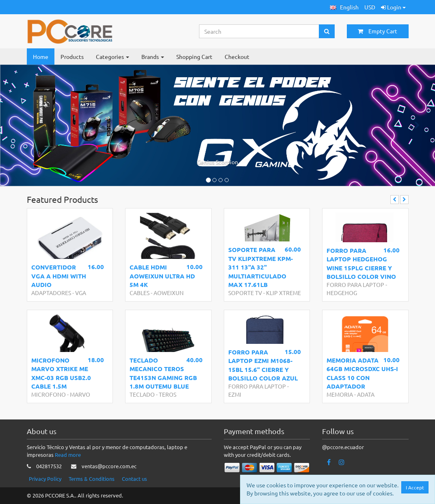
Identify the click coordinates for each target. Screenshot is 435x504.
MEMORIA (340, 394)
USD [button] (370, 7)
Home (41, 56)
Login (393, 7)
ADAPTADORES (51, 293)
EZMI (235, 394)
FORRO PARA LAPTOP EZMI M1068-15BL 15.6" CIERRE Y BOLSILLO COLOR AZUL (263, 365)
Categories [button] (113, 56)
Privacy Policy (45, 479)
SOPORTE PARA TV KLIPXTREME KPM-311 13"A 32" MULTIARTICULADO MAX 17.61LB (261, 267)
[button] (344, 7)
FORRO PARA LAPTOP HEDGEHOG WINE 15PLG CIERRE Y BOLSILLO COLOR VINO (361, 263)
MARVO (80, 394)
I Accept (417, 487)
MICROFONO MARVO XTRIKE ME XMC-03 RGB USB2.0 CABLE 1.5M (61, 373)
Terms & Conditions (92, 479)
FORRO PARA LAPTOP (355, 285)
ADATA (366, 394)
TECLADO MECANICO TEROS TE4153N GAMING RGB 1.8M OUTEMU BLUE (163, 373)
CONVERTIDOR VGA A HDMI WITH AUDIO (59, 276)
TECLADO (142, 394)
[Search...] (259, 31)
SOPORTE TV (245, 293)
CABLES (140, 293)
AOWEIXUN (169, 293)
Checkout (237, 56)
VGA (81, 293)
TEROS (168, 394)
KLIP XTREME (284, 293)
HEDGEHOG (342, 293)
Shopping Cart (194, 56)
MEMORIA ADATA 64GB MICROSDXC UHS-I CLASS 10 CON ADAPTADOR (362, 373)
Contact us (134, 479)
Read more (68, 455)
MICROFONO (49, 394)
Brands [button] (153, 56)
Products (72, 56)
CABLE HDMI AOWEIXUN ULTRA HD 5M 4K (162, 276)
